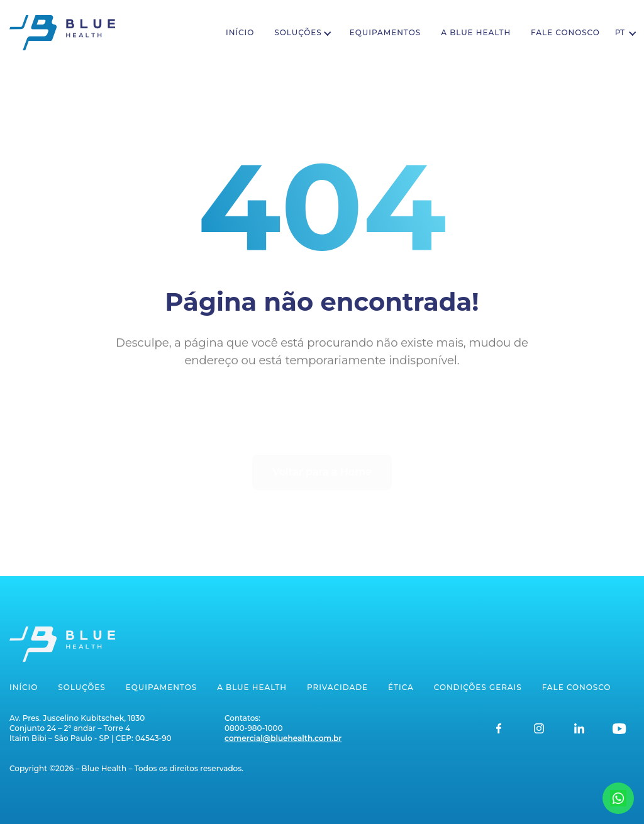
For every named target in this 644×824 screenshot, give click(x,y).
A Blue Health (476, 32)
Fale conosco (565, 32)
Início (240, 32)
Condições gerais (478, 687)
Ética (401, 687)
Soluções (298, 32)
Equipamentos (385, 32)
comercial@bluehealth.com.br (283, 738)
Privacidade (337, 687)
